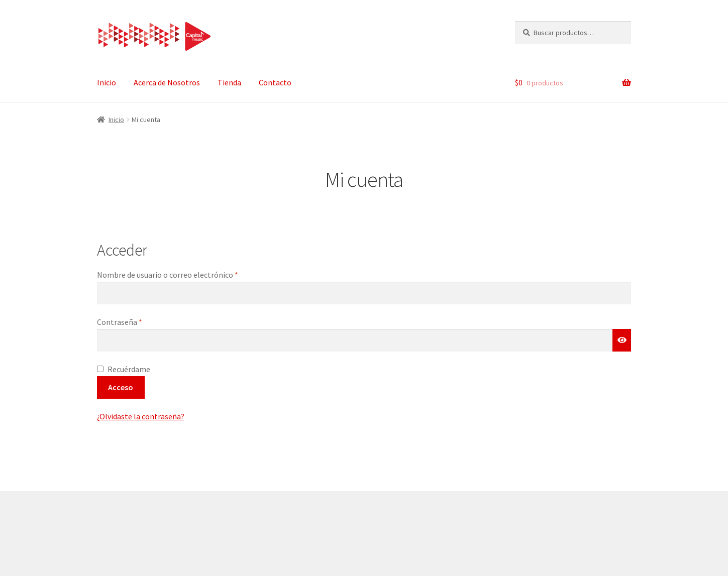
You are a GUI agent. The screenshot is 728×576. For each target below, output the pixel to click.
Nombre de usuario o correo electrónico (188, 274)
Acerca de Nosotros (167, 82)
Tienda (229, 82)
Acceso (121, 387)
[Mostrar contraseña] (622, 340)
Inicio (107, 82)
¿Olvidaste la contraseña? (141, 416)
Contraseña (140, 321)
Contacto (275, 82)
